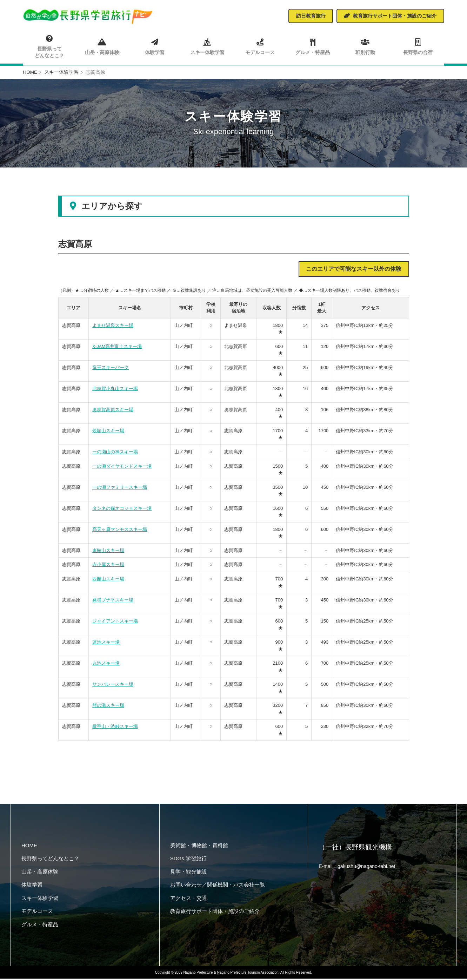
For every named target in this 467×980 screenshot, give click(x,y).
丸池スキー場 (106, 665)
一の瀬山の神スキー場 (115, 453)
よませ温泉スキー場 (113, 327)
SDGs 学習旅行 (188, 860)
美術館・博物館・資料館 (199, 847)
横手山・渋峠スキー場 (115, 728)
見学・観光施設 (189, 873)
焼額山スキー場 (108, 432)
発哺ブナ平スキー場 (113, 602)
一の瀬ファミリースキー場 (120, 489)
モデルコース (260, 46)
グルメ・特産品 (312, 46)
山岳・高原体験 (102, 46)
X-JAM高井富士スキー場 (117, 348)
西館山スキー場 (108, 581)
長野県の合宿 (418, 46)
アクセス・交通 (189, 899)
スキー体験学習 (207, 46)
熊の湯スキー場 (108, 707)
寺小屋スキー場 (108, 566)
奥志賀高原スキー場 (113, 411)
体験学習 (155, 46)
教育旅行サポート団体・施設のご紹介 (215, 913)
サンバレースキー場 (113, 686)
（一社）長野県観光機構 (357, 849)
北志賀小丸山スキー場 (115, 390)
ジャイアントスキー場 (115, 623)
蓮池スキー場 (106, 644)
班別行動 (365, 46)
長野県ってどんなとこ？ (50, 46)
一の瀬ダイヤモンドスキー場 (122, 468)
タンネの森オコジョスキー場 (122, 510)
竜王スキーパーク (111, 369)
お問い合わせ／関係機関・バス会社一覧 (218, 886)
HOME (29, 847)
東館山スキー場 (108, 552)
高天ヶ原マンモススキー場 (120, 531)
